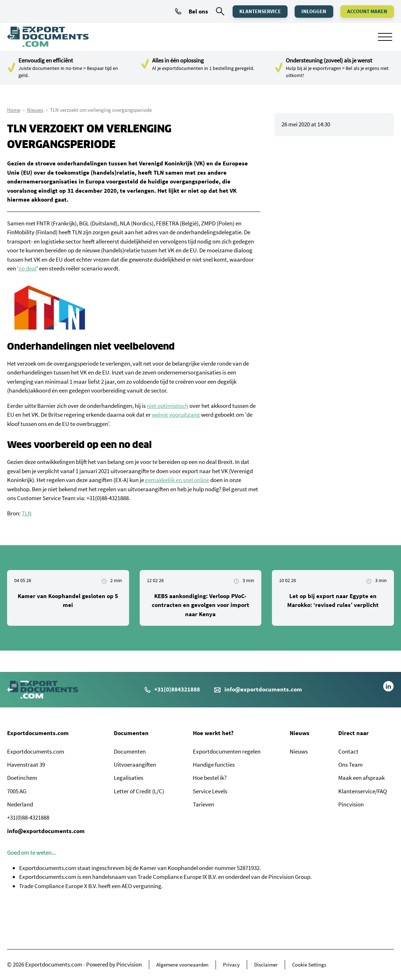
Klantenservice (255, 11)
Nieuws (35, 110)
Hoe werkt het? (213, 733)
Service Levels (210, 791)
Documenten (131, 733)
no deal (27, 268)
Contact (348, 751)
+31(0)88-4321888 (108, 498)
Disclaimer (266, 965)
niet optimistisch (168, 406)
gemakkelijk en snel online (177, 480)
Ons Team (350, 765)
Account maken (366, 11)
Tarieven (204, 804)
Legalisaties (129, 778)
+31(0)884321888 (172, 689)
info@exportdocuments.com (263, 689)
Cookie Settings (309, 965)
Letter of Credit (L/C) (139, 791)
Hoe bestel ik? (210, 778)
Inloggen (311, 11)
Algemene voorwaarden (182, 965)
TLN (27, 513)
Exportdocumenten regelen (227, 751)
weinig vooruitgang (176, 415)
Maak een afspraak (361, 778)
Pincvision (351, 804)
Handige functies (214, 765)
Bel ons (187, 11)
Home (14, 110)
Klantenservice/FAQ (363, 791)
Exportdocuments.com (38, 733)
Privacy (231, 965)
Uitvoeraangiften (135, 765)
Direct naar (353, 733)
